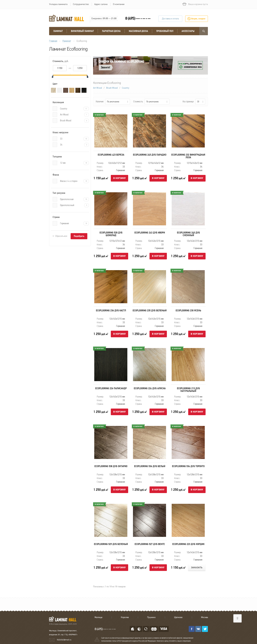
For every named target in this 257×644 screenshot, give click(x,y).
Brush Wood (75, 121)
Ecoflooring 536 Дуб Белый (150, 466)
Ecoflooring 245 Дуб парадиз (150, 155)
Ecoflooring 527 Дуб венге (150, 544)
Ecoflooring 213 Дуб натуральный (188, 390)
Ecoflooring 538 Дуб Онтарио (111, 466)
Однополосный (75, 205)
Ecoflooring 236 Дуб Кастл (111, 311)
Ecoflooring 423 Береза (111, 155)
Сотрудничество (81, 4)
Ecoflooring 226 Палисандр (111, 388)
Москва (204, 617)
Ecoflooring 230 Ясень (188, 311)
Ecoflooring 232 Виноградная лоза (188, 156)
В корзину (119, 178)
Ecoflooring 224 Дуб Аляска (150, 388)
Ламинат (58, 31)
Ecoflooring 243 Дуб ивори (150, 233)
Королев (125, 617)
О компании (119, 4)
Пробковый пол (165, 31)
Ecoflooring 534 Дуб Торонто (188, 466)
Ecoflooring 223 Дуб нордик (188, 544)
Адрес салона (101, 4)
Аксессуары (188, 31)
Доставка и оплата (170, 19)
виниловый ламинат (82, 31)
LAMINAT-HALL (65, 619)
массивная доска (138, 31)
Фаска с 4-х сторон (75, 181)
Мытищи (98, 617)
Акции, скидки (198, 19)
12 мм (75, 163)
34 (75, 145)
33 (75, 139)
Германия (75, 223)
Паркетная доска (111, 31)
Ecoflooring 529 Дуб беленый (111, 544)
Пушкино (151, 617)
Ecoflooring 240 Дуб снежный (188, 234)
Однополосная (75, 199)
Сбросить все (61, 236)
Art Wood (75, 115)
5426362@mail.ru (64, 640)
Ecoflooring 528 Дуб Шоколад (111, 234)
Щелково (178, 617)
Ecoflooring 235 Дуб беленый (150, 311)
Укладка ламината (58, 4)
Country (75, 109)
